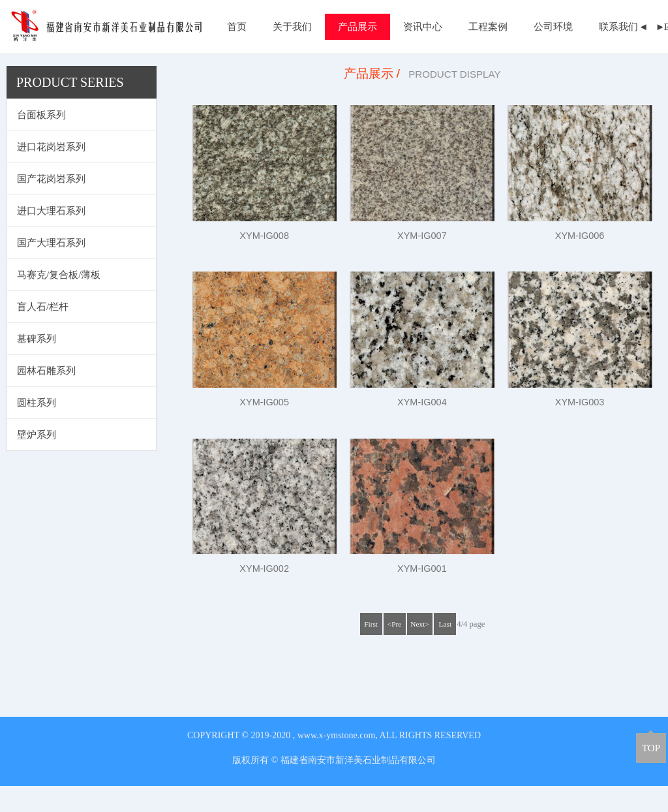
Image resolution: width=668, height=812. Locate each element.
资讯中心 (423, 27)
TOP (651, 748)
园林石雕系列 (46, 397)
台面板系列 (41, 141)
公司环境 (553, 27)
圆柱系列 (37, 429)
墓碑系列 (37, 365)
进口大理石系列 (51, 237)
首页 (237, 27)
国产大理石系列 (51, 269)
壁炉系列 (37, 461)
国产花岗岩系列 (51, 205)
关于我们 (292, 27)
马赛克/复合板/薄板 (59, 301)
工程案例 (488, 27)
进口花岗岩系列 (51, 173)
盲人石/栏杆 (43, 333)
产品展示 (357, 27)
